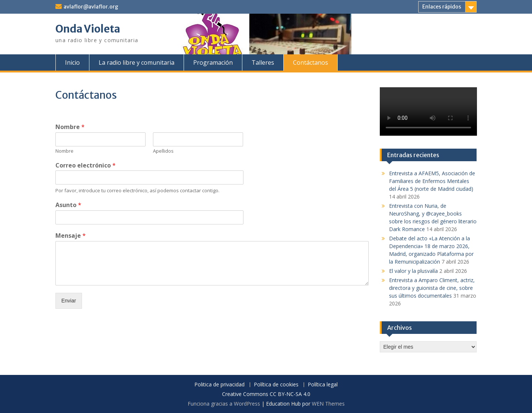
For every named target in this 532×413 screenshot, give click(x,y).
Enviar (69, 301)
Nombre (70, 127)
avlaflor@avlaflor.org (91, 7)
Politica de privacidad (219, 385)
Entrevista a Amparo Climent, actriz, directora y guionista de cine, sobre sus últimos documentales (432, 288)
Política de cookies (276, 385)
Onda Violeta (88, 29)
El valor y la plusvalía (413, 271)
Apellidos (163, 151)
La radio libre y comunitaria (137, 62)
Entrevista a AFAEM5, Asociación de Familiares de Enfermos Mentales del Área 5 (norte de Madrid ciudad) (432, 181)
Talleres (263, 62)
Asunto (68, 205)
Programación (213, 62)
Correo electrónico (86, 165)
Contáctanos (311, 62)
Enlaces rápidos (442, 7)
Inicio (72, 62)
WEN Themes (328, 404)
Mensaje (71, 236)
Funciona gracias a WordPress (224, 404)
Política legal (323, 385)
